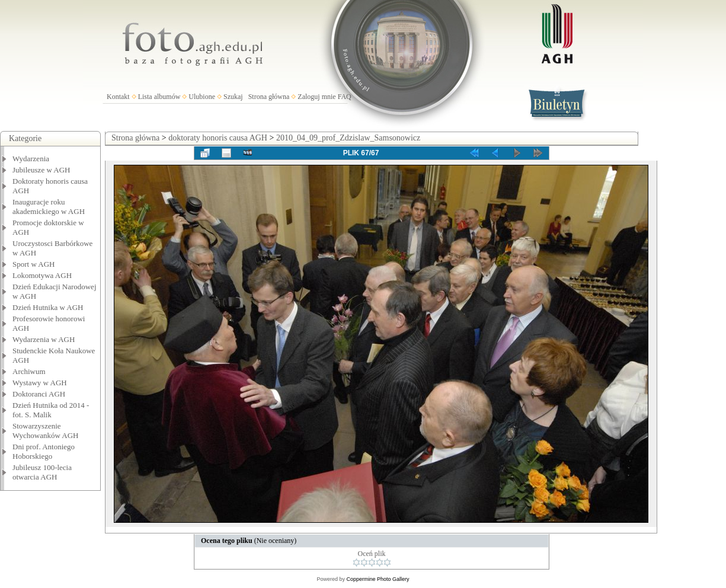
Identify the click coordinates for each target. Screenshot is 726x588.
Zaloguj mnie (316, 97)
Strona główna (269, 97)
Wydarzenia (31, 159)
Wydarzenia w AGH (44, 339)
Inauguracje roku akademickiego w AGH (49, 207)
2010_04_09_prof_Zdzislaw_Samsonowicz (348, 138)
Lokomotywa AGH (42, 275)
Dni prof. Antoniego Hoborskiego (44, 451)
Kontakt (118, 97)
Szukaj (233, 97)
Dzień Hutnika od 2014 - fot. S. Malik (51, 410)
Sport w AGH (34, 264)
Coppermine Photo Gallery (378, 579)
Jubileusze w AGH (41, 170)
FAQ (345, 97)
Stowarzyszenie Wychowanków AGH (46, 431)
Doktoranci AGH (39, 394)
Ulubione (202, 97)
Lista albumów (159, 97)
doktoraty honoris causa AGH (218, 138)
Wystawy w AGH (40, 383)
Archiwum (29, 371)
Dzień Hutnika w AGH (48, 307)
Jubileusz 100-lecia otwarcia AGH (42, 472)
